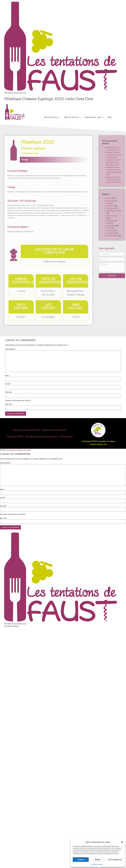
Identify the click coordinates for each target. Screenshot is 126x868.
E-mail (8, 384)
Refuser (98, 860)
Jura (123, 223)
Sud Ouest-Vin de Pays (15, 450)
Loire (123, 228)
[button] (122, 842)
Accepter (81, 860)
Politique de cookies (97, 864)
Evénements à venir (94, 117)
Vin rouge (27, 450)
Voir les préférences (115, 860)
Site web (8, 392)
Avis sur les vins (52, 117)
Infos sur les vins (72, 117)
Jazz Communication (28, 430)
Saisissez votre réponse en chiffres (18, 401)
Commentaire (11, 349)
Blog (110, 117)
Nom (7, 376)
